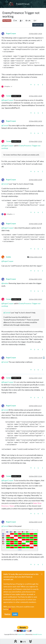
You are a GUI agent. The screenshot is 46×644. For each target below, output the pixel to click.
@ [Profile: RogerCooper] (7, 100)
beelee (9, 257)
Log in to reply (38, 25)
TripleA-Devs (21, 634)
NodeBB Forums (37, 634)
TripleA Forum (23, 4)
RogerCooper (11, 34)
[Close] (42, 574)
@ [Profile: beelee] (5, 283)
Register (8, 614)
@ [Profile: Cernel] (5, 125)
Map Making (7, 21)
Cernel (8, 96)
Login (15, 614)
